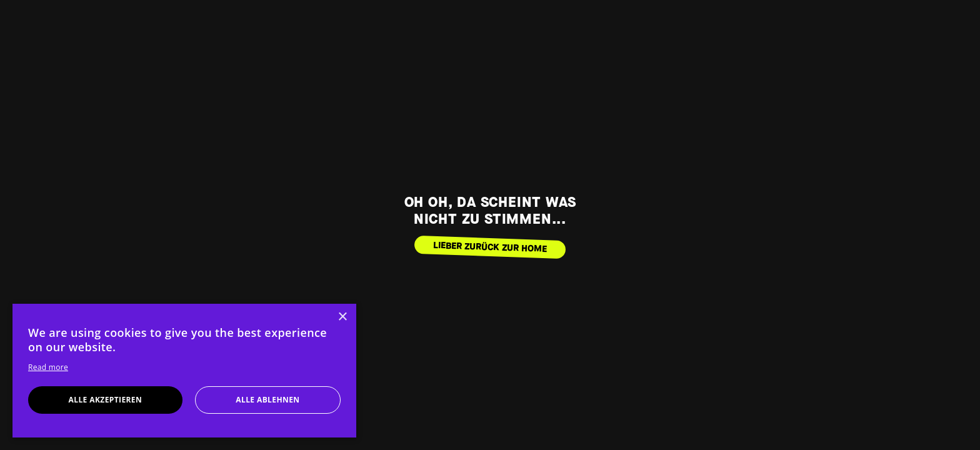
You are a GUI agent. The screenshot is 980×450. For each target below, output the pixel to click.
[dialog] (184, 371)
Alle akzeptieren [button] (106, 400)
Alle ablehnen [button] (267, 400)
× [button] (342, 317)
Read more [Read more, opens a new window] (48, 367)
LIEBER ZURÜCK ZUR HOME (490, 247)
